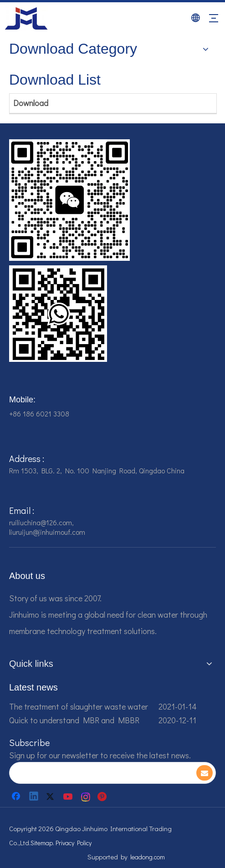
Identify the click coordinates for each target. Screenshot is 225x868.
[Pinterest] (103, 797)
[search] (102, 773)
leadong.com (148, 857)
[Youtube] (69, 797)
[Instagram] (86, 797)
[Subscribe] (205, 773)
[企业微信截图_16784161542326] (69, 200)
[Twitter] (51, 797)
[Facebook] (17, 797)
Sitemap (42, 843)
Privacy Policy (74, 843)
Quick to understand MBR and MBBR (74, 720)
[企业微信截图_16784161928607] (58, 314)
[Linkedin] (34, 797)
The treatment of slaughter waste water (79, 706)
